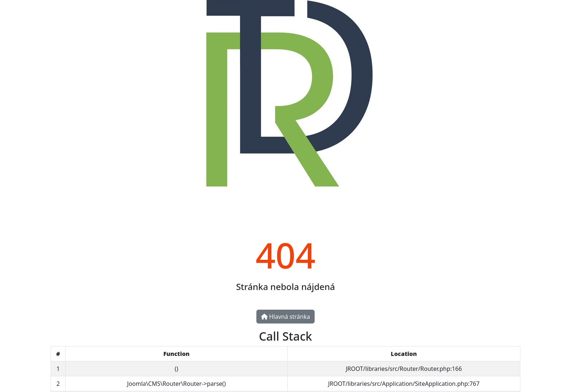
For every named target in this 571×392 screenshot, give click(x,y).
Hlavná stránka (285, 317)
